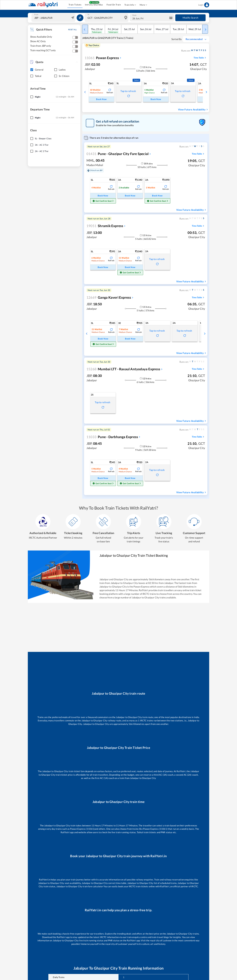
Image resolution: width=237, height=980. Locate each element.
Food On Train (114, 5)
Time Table (200, 58)
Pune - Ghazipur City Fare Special (118, 154)
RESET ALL (72, 30)
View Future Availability (193, 110)
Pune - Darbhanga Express (112, 437)
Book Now (101, 99)
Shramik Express (105, 226)
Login (204, 5)
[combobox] (54, 18)
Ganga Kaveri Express (109, 297)
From (36, 15)
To (88, 15)
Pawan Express (102, 58)
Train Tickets (75, 5)
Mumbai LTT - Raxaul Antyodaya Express (123, 369)
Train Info (130, 5)
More (143, 5)
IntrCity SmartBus (94, 5)
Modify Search (190, 18)
